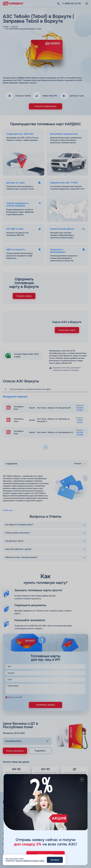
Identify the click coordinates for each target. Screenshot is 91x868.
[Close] (82, 780)
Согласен (55, 860)
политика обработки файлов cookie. (30, 861)
